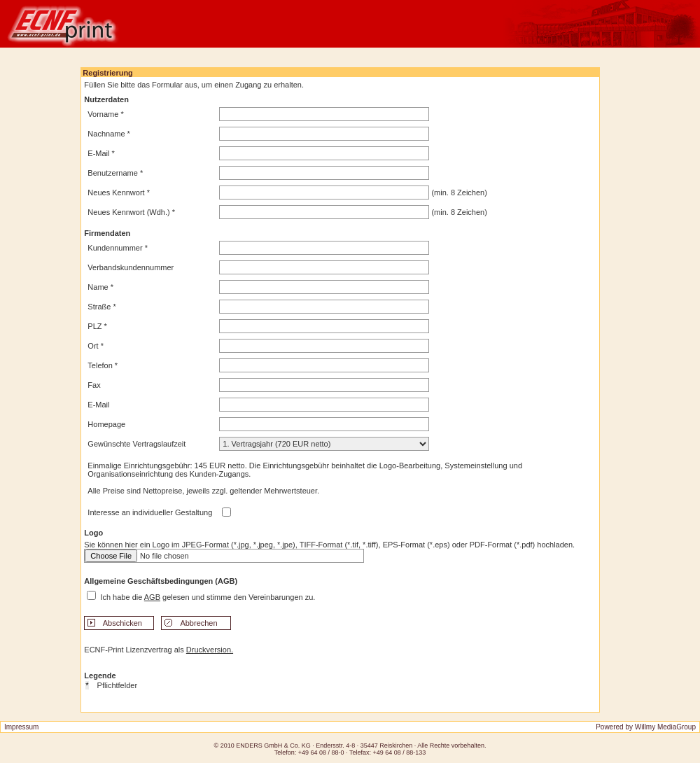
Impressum (21, 727)
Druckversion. (210, 650)
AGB (152, 597)
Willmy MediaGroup (665, 727)
